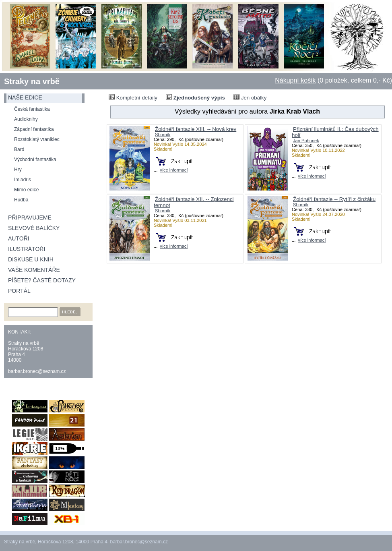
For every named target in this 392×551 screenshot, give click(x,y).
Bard (19, 149)
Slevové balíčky (34, 228)
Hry (18, 170)
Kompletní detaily (133, 97)
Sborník (163, 135)
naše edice (25, 97)
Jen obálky (250, 97)
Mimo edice (26, 190)
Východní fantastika (35, 159)
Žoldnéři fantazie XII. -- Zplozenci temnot (194, 202)
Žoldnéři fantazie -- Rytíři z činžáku (334, 199)
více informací (174, 170)
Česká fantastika (32, 109)
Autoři (19, 238)
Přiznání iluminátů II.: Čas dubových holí (335, 132)
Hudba (21, 200)
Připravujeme (30, 217)
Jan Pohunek (306, 141)
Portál (19, 291)
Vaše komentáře (34, 270)
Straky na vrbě (32, 81)
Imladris (23, 180)
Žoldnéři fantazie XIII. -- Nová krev (196, 129)
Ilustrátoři (27, 249)
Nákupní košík (295, 80)
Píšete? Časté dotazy (42, 280)
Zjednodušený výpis (195, 97)
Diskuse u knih (31, 259)
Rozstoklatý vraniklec (37, 139)
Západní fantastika (34, 129)
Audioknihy (26, 119)
